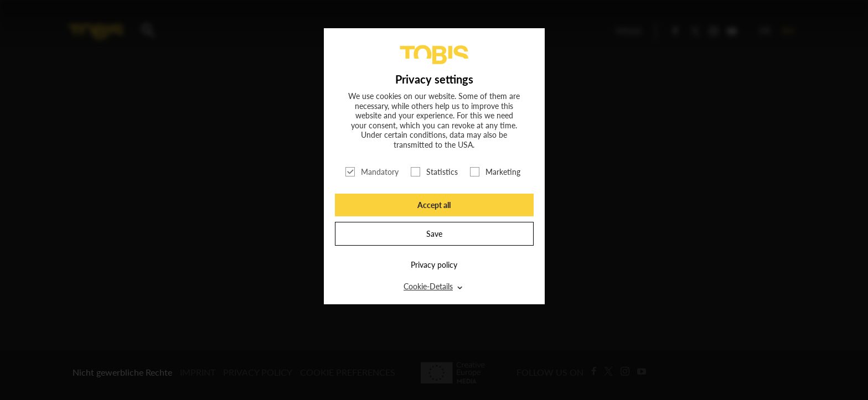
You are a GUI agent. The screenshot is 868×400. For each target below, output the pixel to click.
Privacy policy (434, 265)
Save (434, 234)
